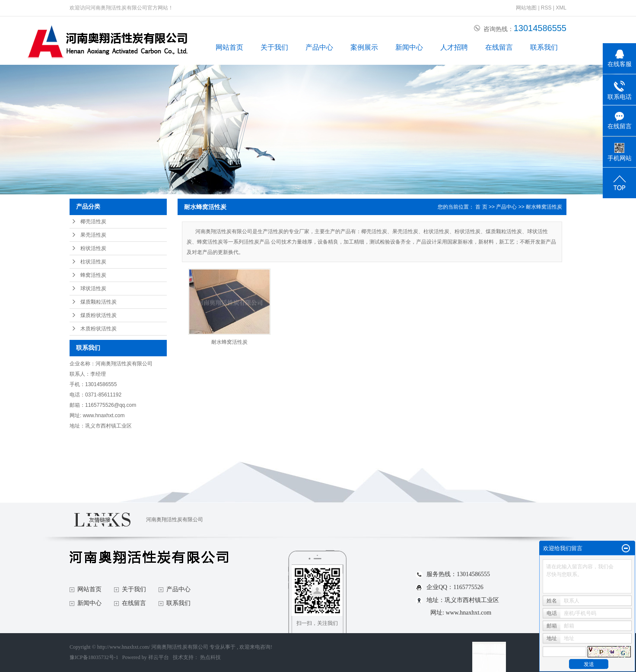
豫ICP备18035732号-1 (94, 657)
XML (561, 8)
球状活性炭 (93, 288)
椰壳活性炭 (93, 222)
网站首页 (229, 47)
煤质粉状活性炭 (99, 315)
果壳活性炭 (93, 235)
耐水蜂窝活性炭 (544, 207)
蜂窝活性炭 (93, 275)
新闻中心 (409, 47)
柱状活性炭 (93, 262)
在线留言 (499, 47)
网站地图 (527, 8)
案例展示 (364, 47)
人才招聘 (454, 47)
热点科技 (210, 657)
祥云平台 (159, 657)
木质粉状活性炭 (99, 329)
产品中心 (319, 47)
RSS (546, 8)
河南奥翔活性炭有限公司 (175, 520)
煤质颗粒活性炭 (99, 302)
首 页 (481, 207)
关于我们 (274, 47)
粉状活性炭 (93, 248)
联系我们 (544, 47)
